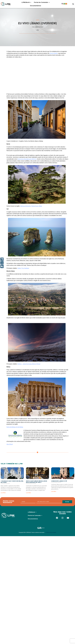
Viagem (38, 20)
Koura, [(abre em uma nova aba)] (37, 206)
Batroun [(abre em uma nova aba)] (23, 206)
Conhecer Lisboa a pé (59, 481)
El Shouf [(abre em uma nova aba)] (38, 364)
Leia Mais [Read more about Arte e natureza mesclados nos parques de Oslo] (28, 493)
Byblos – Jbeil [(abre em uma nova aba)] (22, 364)
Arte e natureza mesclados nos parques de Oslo (36, 482)
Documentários (36, 6)
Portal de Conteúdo (42, 2)
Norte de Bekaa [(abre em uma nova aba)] (11, 427)
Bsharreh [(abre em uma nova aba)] (28, 206)
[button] (73, 4)
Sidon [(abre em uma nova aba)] (19, 268)
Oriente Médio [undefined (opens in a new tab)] (54, 53)
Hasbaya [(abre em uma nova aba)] (27, 268)
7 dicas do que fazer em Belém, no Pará (12, 482)
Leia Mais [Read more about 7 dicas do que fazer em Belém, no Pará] (3, 493)
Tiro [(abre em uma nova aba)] (22, 268)
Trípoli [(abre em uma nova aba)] (33, 206)
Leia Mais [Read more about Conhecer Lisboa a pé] (54, 491)
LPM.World (26, 2)
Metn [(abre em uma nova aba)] (34, 364)
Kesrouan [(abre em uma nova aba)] (29, 364)
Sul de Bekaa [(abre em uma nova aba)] (19, 427)
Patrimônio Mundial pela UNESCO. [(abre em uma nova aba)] (27, 159)
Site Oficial (10, 444)
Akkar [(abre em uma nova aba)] (40, 206)
